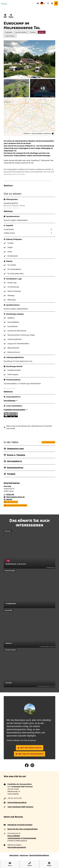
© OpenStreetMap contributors (41, 134)
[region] (29, 117)
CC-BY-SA (52, 77)
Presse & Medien (14, 836)
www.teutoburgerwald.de (17, 847)
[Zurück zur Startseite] (4, 3)
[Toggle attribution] (53, 134)
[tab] (30, 699)
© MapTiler (26, 134)
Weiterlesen (8, 185)
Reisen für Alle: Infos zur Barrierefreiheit (22, 829)
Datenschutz (14, 855)
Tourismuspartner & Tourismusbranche (22, 838)
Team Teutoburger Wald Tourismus (20, 807)
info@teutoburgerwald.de (17, 803)
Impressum (24, 855)
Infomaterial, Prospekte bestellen (20, 825)
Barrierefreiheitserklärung (39, 855)
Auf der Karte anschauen (48, 442)
